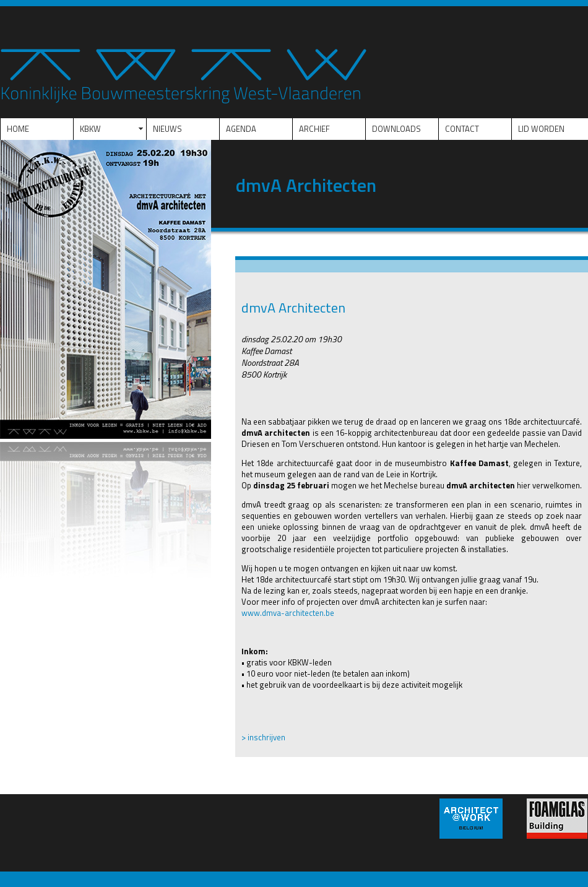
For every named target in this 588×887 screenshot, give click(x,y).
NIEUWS (167, 129)
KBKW (90, 129)
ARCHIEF (314, 129)
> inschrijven (263, 737)
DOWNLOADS (396, 129)
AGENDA (241, 129)
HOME (18, 129)
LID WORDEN (541, 129)
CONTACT (462, 129)
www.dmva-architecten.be (288, 613)
